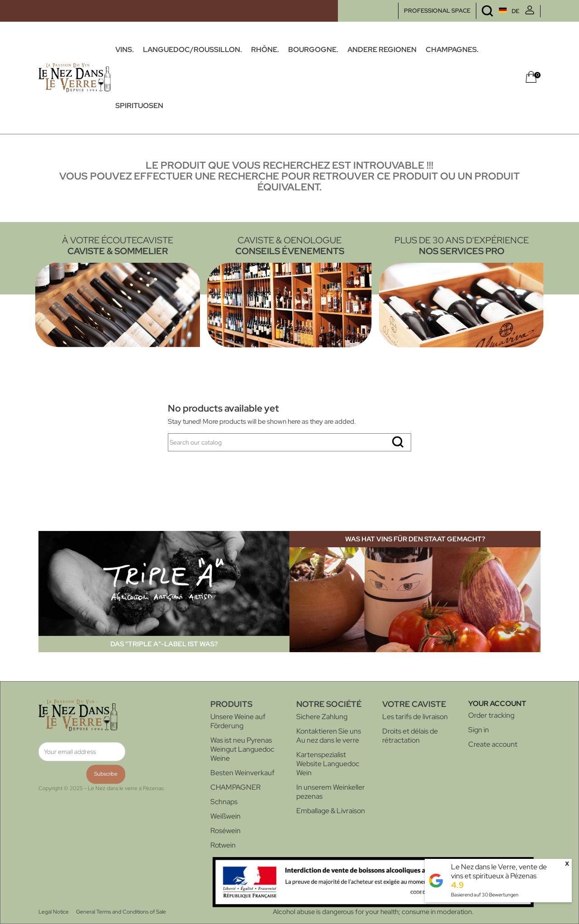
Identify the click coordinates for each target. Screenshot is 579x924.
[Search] (289, 442)
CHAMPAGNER (235, 787)
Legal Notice (54, 912)
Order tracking (491, 715)
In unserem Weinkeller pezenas (331, 792)
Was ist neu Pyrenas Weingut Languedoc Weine (242, 749)
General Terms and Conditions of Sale (121, 912)
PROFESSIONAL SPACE (437, 11)
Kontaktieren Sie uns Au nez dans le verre (329, 736)
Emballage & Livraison (331, 811)
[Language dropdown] (492, 11)
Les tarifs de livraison (415, 717)
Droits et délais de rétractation (410, 736)
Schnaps (224, 802)
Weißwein (225, 816)
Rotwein (223, 845)
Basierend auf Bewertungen (485, 895)
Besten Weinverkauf (242, 773)
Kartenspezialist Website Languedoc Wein (328, 764)
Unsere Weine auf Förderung (238, 721)
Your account (497, 704)
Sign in (479, 730)
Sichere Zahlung (322, 717)
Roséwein (225, 831)
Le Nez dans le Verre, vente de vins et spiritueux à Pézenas (499, 871)
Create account (493, 744)
